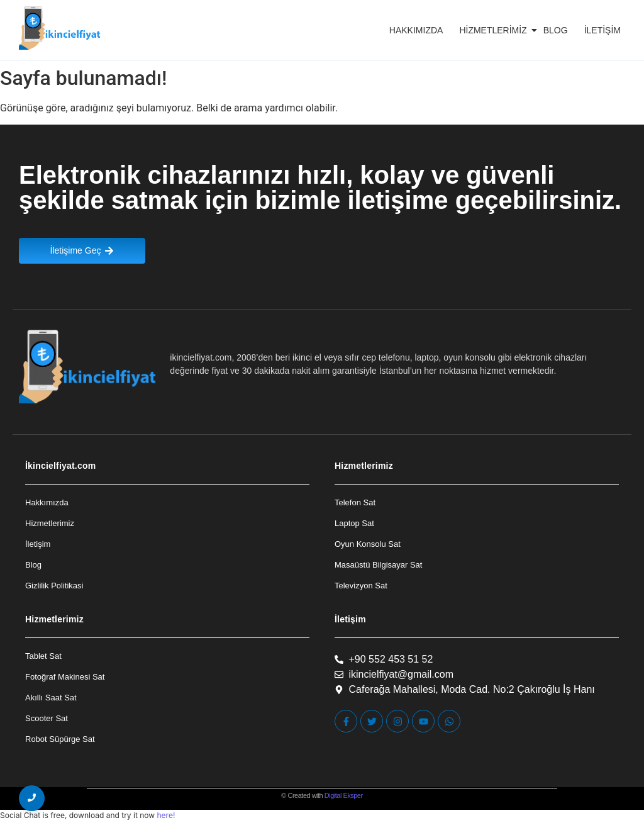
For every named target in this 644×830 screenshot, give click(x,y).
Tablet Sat (43, 656)
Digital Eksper (344, 795)
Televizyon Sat (361, 586)
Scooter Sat (47, 718)
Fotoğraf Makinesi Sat (65, 677)
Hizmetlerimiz (495, 30)
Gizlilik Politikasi (54, 586)
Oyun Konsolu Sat (368, 544)
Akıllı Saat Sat (51, 698)
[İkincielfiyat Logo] (60, 28)
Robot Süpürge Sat (60, 739)
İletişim (602, 30)
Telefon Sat (355, 502)
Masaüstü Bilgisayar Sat (378, 565)
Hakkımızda (416, 30)
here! (166, 815)
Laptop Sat (354, 523)
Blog (556, 30)
